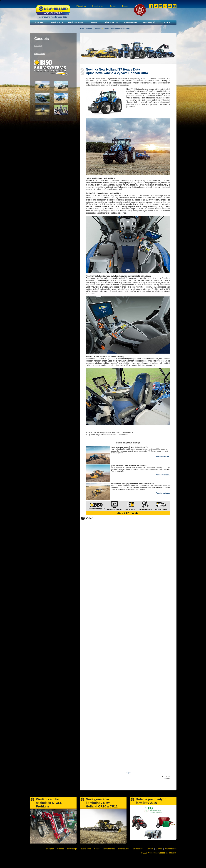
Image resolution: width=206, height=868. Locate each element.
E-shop (167, 22)
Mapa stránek (171, 849)
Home (82, 29)
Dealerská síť (149, 22)
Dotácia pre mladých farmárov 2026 (151, 801)
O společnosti (98, 6)
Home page (50, 849)
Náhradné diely (112, 22)
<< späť (128, 773)
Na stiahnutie (40, 54)
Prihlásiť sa (81, 6)
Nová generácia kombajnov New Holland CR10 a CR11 (102, 803)
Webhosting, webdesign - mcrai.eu (162, 853)
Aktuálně (98, 29)
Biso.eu (125, 6)
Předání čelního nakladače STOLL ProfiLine (49, 803)
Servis (94, 22)
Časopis (39, 22)
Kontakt (113, 6)
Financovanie (130, 22)
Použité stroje (76, 22)
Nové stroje (57, 22)
